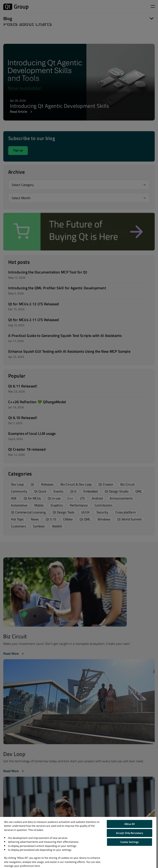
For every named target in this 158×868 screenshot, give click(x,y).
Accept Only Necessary (130, 833)
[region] (78, 842)
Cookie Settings (130, 842)
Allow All (130, 824)
